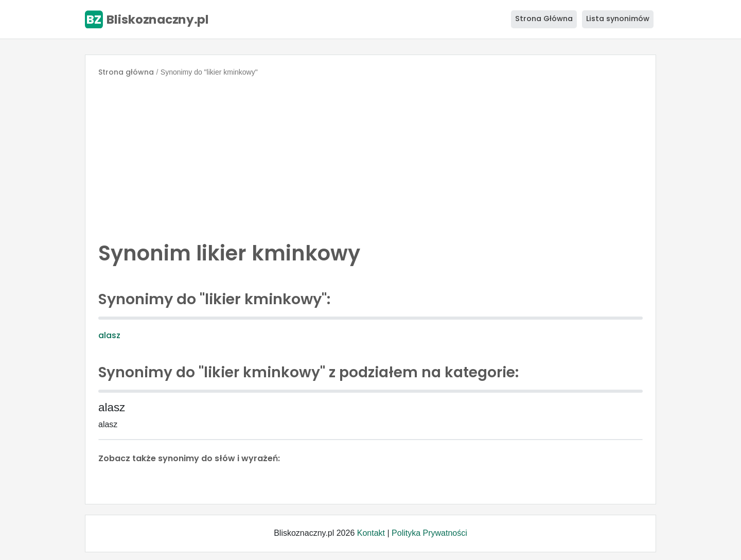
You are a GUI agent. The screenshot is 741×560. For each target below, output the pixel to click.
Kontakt (371, 533)
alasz (109, 335)
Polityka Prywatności (429, 533)
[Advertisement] (370, 156)
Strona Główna (544, 19)
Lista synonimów (618, 19)
